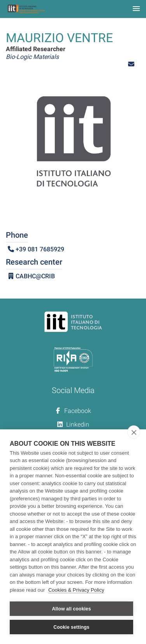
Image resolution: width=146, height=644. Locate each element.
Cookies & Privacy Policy (76, 590)
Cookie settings (71, 627)
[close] (134, 432)
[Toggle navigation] (136, 9)
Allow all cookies (71, 609)
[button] (131, 64)
